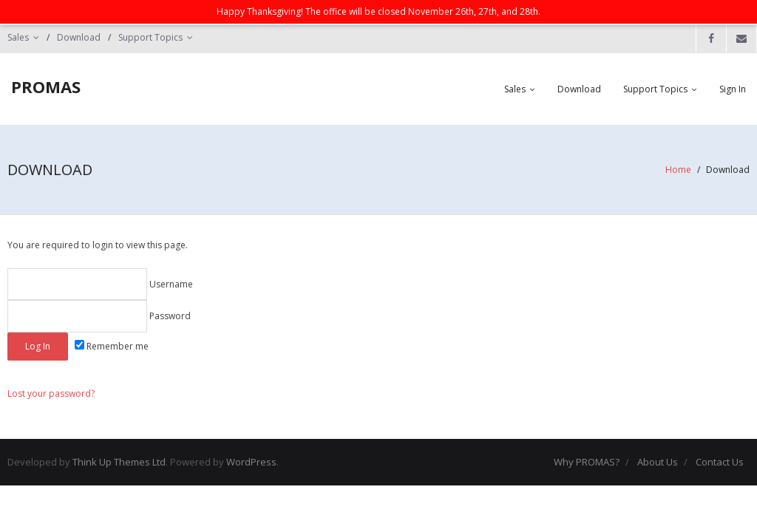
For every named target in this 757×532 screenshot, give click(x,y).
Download (79, 37)
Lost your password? (51, 393)
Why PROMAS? (587, 462)
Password (99, 316)
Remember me (112, 346)
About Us (658, 462)
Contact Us (720, 462)
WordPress (251, 462)
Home (678, 170)
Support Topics (150, 37)
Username (100, 284)
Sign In (733, 89)
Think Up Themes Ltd (119, 462)
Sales (18, 37)
